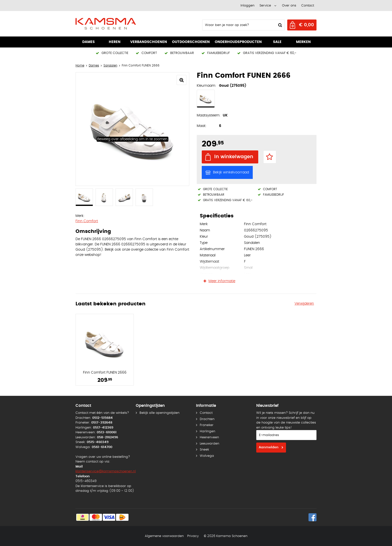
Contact (308, 6)
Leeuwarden (209, 444)
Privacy (193, 536)
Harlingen (207, 431)
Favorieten (270, 157)
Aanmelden (269, 447)
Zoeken (279, 25)
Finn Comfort (87, 221)
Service (265, 6)
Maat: (202, 126)
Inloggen (247, 6)
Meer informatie (222, 281)
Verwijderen (304, 304)
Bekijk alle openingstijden (159, 413)
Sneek (204, 450)
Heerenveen (209, 437)
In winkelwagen (234, 157)
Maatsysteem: (209, 115)
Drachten (207, 419)
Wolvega (207, 456)
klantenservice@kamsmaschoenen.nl (106, 471)
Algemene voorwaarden (164, 536)
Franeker (207, 425)
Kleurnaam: (206, 86)
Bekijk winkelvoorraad (231, 172)
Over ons (289, 6)
